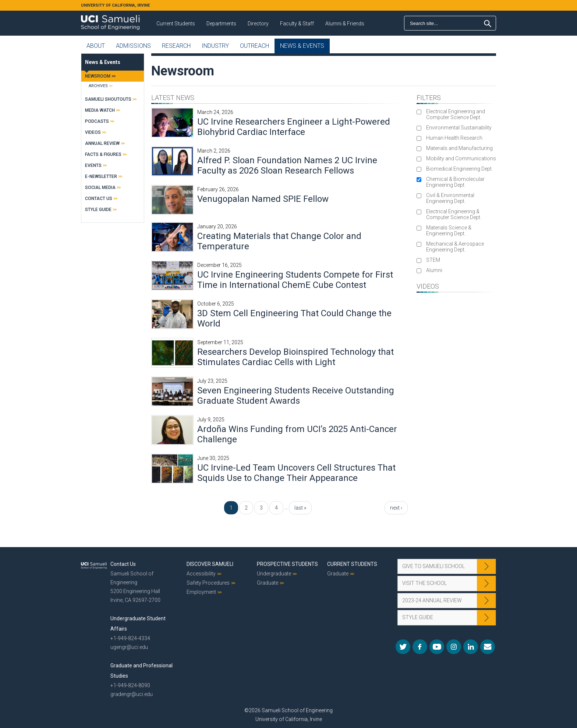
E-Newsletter (101, 176)
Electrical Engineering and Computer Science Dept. (456, 114)
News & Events (302, 46)
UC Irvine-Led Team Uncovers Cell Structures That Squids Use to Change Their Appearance (296, 473)
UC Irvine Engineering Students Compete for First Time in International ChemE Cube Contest (295, 280)
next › (396, 508)
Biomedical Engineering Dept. (459, 169)
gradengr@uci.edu (132, 694)
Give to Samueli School (433, 566)
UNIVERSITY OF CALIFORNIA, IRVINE (115, 5)
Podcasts (97, 121)
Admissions (133, 46)
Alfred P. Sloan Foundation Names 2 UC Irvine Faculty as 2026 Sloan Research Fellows (287, 165)
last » (300, 508)
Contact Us (99, 199)
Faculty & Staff (297, 24)
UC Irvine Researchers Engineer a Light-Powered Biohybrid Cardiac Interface (294, 127)
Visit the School (424, 583)
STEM (433, 260)
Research (176, 46)
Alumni (434, 270)
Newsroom (98, 76)
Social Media (100, 188)
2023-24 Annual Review (432, 600)
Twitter (403, 647)
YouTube (437, 647)
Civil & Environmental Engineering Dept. (450, 198)
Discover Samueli (210, 564)
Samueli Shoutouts (108, 99)
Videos (93, 132)
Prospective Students (287, 564)
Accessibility (201, 574)
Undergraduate (274, 574)
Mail (488, 647)
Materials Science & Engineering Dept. (449, 231)
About (96, 46)
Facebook (420, 647)
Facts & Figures (103, 154)
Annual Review (102, 143)
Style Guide (98, 210)
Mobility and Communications (461, 158)
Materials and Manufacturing (459, 148)
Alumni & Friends (345, 24)
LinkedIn (471, 647)
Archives (98, 86)
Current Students (176, 24)
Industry (215, 46)
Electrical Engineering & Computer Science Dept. (454, 214)
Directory (258, 24)
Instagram (454, 647)
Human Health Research (454, 138)
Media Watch (100, 110)
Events (93, 165)
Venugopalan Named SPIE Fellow (263, 199)
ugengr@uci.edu (129, 647)
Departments (221, 24)
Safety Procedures (208, 583)
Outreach (254, 46)
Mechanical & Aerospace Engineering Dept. (455, 247)
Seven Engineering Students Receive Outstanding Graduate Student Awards (296, 396)
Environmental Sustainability (459, 128)
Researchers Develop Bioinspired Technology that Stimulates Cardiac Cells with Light (295, 357)
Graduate (268, 583)
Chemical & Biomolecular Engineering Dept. (455, 182)
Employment (201, 592)
